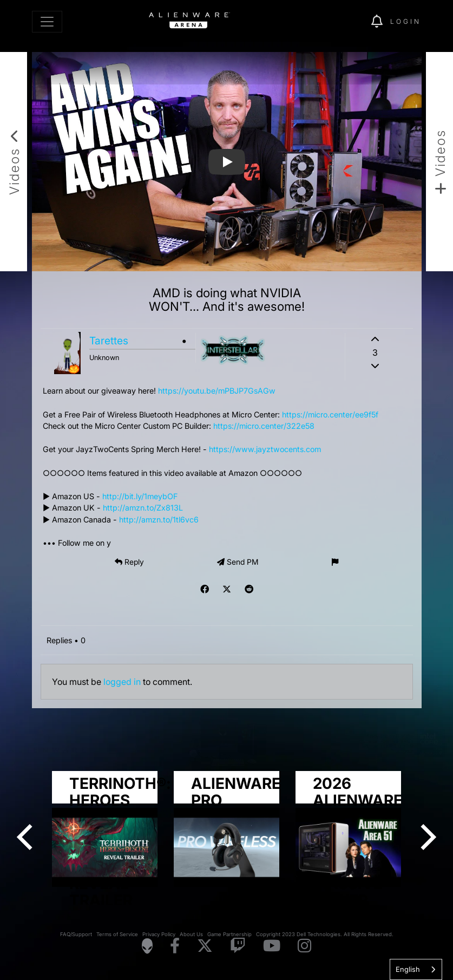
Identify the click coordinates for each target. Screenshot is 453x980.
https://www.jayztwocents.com (265, 449)
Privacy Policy (159, 934)
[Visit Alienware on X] (205, 946)
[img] (344, 22)
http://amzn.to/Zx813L (143, 508)
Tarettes (109, 341)
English (408, 969)
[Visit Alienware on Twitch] (238, 946)
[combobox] (416, 969)
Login (406, 21)
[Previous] (27, 837)
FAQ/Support (76, 934)
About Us (191, 934)
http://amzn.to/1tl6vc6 (159, 520)
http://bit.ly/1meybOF (140, 496)
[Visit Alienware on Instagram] (304, 946)
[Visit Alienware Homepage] (147, 946)
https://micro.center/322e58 (264, 426)
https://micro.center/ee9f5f (330, 414)
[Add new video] (439, 162)
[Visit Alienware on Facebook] (175, 946)
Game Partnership (229, 934)
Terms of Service (117, 934)
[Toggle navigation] (47, 22)
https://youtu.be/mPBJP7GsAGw (217, 391)
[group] (226, 829)
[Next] (426, 837)
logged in (122, 682)
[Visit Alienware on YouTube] (272, 946)
